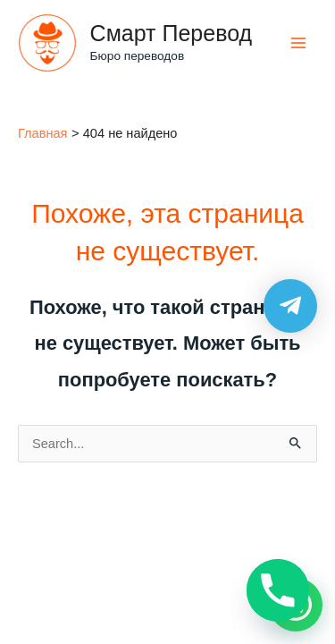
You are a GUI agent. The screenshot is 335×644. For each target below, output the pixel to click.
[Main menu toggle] (298, 43)
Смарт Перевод (172, 33)
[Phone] (278, 590)
